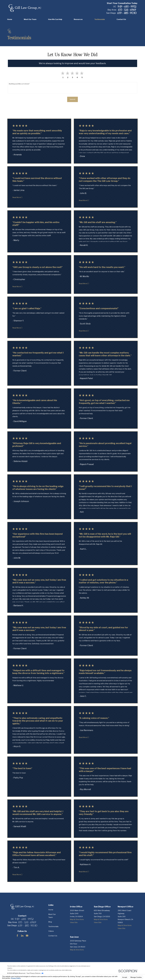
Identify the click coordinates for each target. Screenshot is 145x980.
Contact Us (53, 936)
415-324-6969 (127, 10)
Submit (72, 99)
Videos (51, 931)
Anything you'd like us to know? (19, 84)
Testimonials (53, 926)
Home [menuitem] (10, 19)
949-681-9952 (127, 6)
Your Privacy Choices (35, 973)
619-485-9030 (127, 13)
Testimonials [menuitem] (100, 19)
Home (51, 910)
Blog (50, 922)
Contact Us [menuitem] (121, 19)
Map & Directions (77, 919)
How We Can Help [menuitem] (55, 19)
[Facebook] (17, 936)
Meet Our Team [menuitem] (30, 19)
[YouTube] (27, 936)
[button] (82, 73)
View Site (74, 922)
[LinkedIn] (22, 936)
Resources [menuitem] (78, 19)
